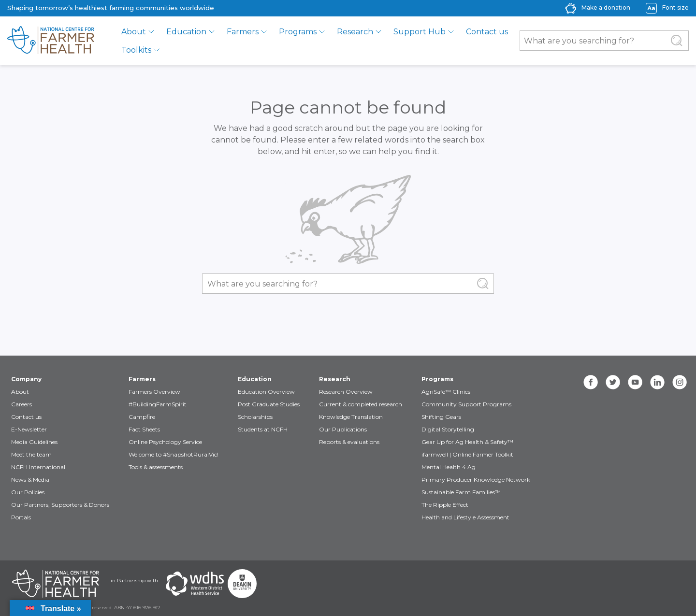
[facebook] (591, 382)
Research (355, 32)
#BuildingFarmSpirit (158, 404)
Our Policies (28, 492)
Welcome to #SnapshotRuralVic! (174, 454)
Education (186, 32)
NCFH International (38, 467)
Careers (22, 404)
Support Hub (420, 32)
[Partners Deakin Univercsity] (242, 584)
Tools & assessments (156, 467)
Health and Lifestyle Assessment (465, 517)
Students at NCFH (263, 429)
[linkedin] (657, 382)
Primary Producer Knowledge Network (476, 480)
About (134, 32)
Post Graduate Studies (269, 404)
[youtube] (635, 382)
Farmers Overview (154, 392)
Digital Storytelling (448, 429)
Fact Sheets (144, 429)
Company (26, 379)
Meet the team (31, 454)
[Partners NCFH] (56, 584)
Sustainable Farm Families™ (461, 492)
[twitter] (613, 382)
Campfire (142, 417)
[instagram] (680, 382)
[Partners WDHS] (195, 584)
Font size (675, 7)
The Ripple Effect (445, 505)
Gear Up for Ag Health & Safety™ (467, 442)
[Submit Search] (677, 41)
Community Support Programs (466, 404)
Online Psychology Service (165, 442)
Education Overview (266, 392)
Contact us (487, 32)
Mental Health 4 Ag (449, 467)
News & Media (30, 480)
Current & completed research (361, 404)
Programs (298, 32)
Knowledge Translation (351, 417)
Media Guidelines (34, 442)
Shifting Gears (441, 417)
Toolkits (136, 50)
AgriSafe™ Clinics (446, 392)
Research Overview (346, 392)
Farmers (243, 32)
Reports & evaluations (349, 442)
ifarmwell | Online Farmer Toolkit (467, 454)
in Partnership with (134, 580)
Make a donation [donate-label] (606, 7)
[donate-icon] (571, 7)
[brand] (51, 41)
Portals (21, 517)
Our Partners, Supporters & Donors (60, 505)
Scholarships (255, 417)
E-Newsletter (29, 429)
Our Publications (343, 429)
